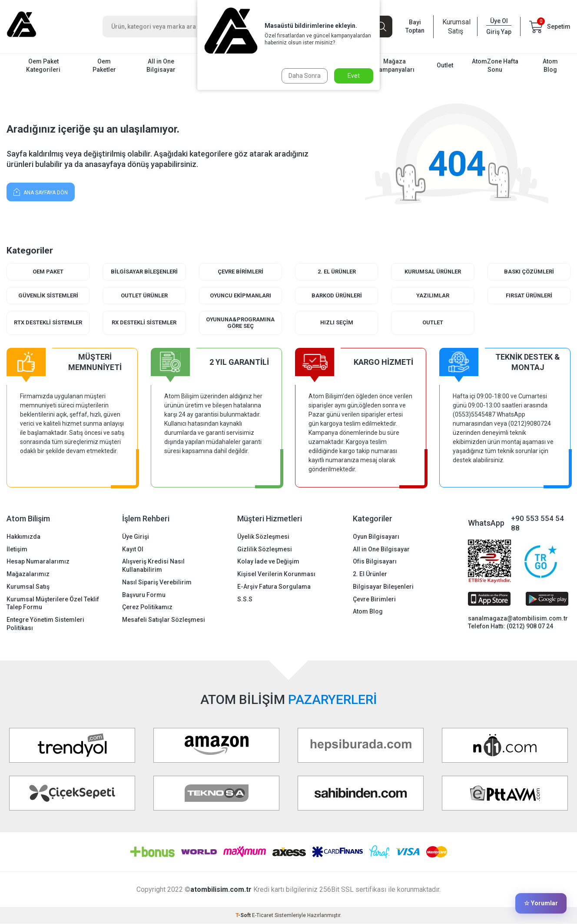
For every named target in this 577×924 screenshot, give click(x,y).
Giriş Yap (499, 32)
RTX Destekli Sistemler (48, 323)
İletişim (17, 549)
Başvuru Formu (144, 595)
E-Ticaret (263, 916)
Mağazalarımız (28, 574)
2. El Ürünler (337, 272)
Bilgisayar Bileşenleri (144, 272)
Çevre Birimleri (240, 272)
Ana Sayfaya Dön (41, 192)
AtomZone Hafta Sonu (495, 65)
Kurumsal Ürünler (433, 272)
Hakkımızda (23, 537)
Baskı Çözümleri (529, 272)
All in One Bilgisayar (161, 65)
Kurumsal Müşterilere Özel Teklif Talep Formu (53, 603)
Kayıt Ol (133, 549)
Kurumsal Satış (455, 27)
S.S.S (245, 599)
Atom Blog (550, 65)
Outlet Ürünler (144, 295)
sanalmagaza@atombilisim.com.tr (518, 618)
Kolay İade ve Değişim (268, 562)
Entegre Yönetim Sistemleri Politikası (45, 624)
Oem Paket (48, 272)
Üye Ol (499, 21)
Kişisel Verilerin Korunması (276, 574)
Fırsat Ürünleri (529, 295)
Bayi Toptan (415, 26)
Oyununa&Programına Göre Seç (240, 323)
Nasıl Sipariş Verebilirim (157, 582)
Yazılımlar (433, 295)
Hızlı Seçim (337, 323)
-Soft (244, 916)
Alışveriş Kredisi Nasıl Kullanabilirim (153, 566)
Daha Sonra (305, 76)
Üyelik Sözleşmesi (263, 537)
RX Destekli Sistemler (144, 323)
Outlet (445, 65)
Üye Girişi (136, 537)
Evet (354, 76)
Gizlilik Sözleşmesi (265, 549)
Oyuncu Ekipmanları (240, 295)
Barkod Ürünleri (337, 295)
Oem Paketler (104, 65)
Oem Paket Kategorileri (43, 65)
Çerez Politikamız (147, 607)
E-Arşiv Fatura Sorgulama (274, 587)
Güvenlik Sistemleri (48, 295)
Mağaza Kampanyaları (395, 65)
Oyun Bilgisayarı (376, 537)
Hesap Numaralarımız (38, 562)
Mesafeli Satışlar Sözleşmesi (164, 620)
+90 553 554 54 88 (537, 523)
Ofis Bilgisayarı (375, 562)
